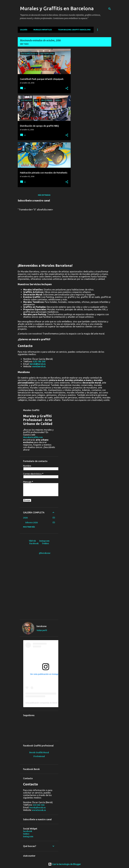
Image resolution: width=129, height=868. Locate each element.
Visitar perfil (42, 630)
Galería (24, 30)
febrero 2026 (32, 523)
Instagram (44, 541)
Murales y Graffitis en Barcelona (57, 8)
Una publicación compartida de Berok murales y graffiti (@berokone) (55, 703)
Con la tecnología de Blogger (65, 864)
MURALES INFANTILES (43, 30)
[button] (67, 88)
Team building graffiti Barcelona (74, 30)
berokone (42, 626)
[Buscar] (110, 9)
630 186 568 (39, 361)
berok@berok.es (38, 364)
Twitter (45, 543)
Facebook (34, 543)
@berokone (45, 553)
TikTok (32, 541)
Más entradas (44, 195)
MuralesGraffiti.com (33, 437)
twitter (26, 834)
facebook (28, 831)
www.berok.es (39, 366)
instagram (28, 836)
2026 (25, 518)
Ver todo (24, 44)
